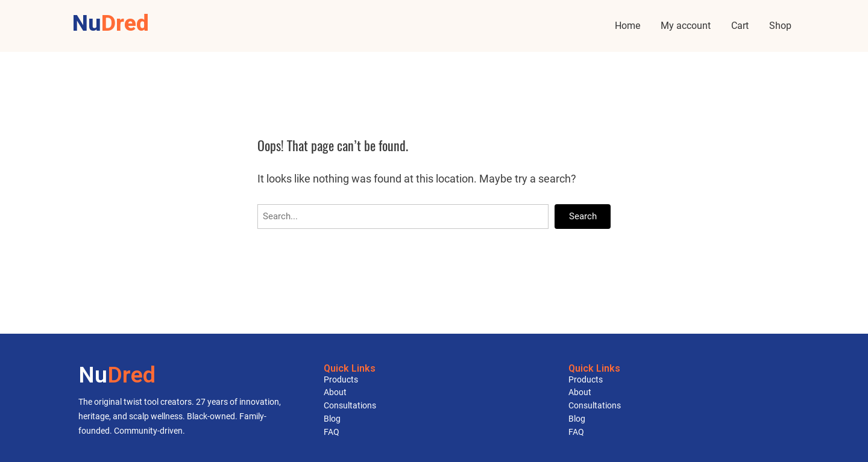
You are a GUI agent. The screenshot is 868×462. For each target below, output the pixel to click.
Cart (740, 26)
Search (583, 216)
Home (627, 26)
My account (686, 26)
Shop (780, 26)
